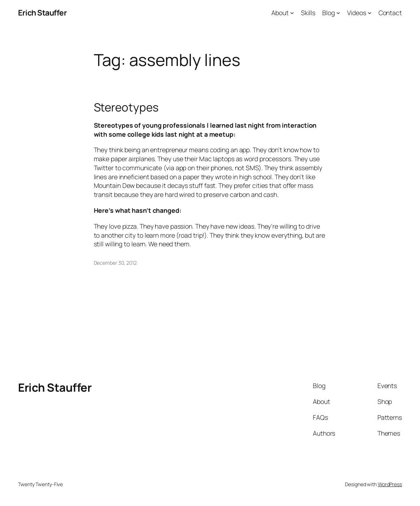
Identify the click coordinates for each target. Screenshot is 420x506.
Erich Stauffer (42, 12)
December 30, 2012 (115, 263)
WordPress (390, 484)
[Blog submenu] (338, 13)
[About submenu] (292, 13)
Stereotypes (126, 107)
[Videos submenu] (370, 13)
